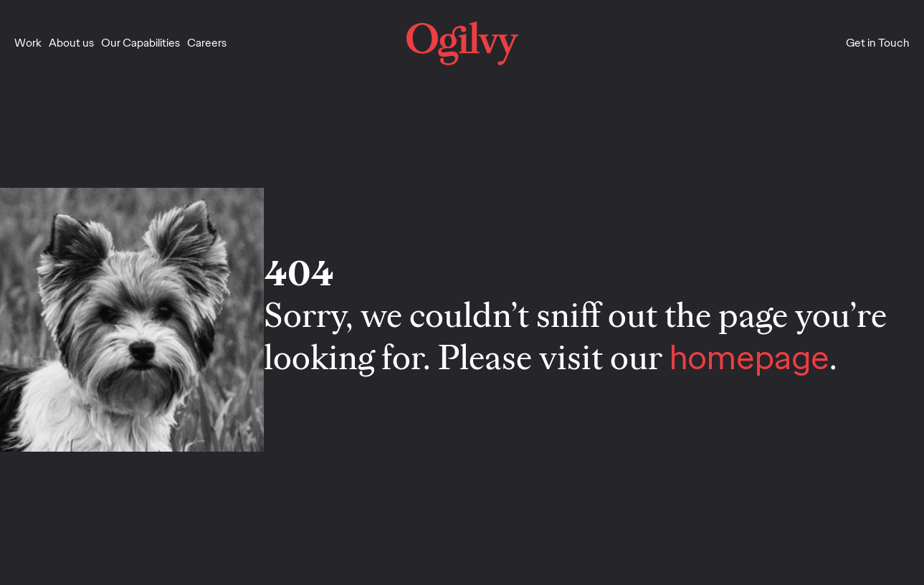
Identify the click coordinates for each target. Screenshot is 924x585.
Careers (207, 43)
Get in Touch (878, 43)
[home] (462, 43)
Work (28, 43)
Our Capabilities (140, 43)
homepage (749, 357)
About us (71, 43)
